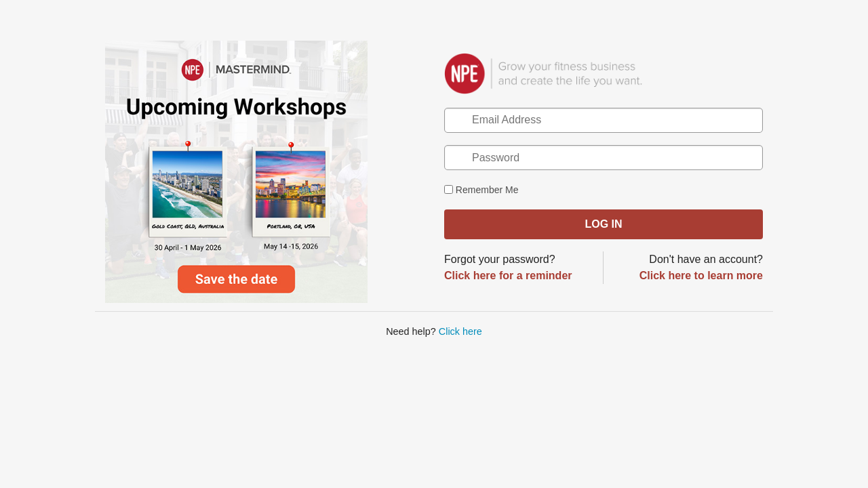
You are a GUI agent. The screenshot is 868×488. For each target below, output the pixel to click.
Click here (460, 331)
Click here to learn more (701, 276)
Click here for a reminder (508, 276)
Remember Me (481, 190)
